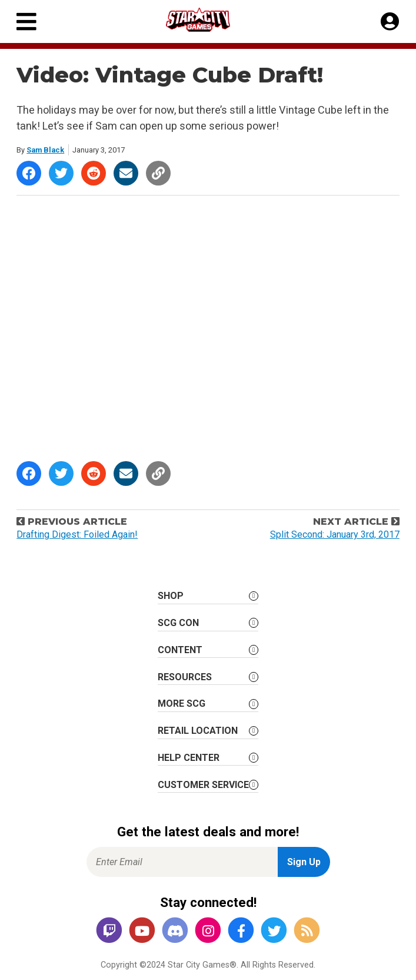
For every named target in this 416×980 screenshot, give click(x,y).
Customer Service (203, 785)
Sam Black (45, 150)
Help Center (189, 758)
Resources (185, 677)
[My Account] (390, 22)
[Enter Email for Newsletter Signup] (182, 862)
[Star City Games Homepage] (209, 20)
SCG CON (178, 623)
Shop (171, 596)
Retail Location (198, 731)
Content (180, 650)
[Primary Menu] (26, 21)
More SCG (182, 703)
